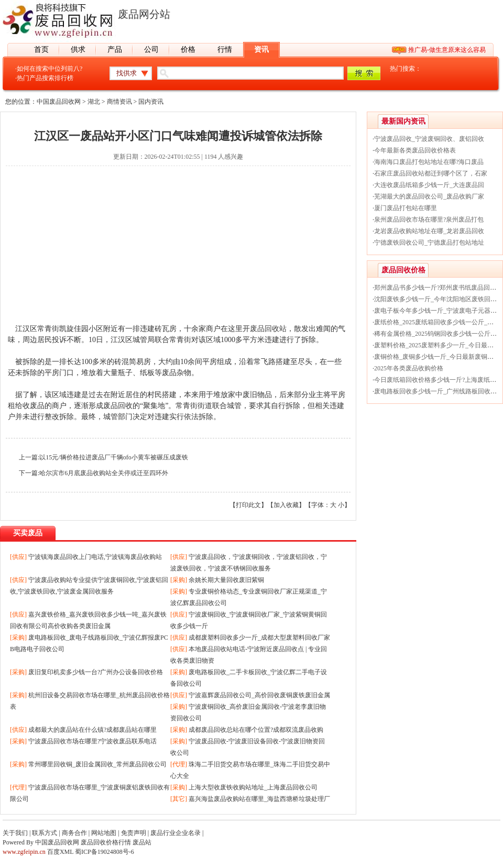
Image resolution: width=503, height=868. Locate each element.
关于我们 (15, 833)
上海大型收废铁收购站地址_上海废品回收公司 (253, 787)
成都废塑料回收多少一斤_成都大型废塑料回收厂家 (259, 638)
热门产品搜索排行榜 (45, 78)
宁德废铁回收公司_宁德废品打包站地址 (429, 243)
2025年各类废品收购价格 (409, 368)
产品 (115, 50)
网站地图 (104, 833)
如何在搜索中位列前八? (50, 69)
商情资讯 (119, 102)
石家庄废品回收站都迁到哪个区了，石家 (431, 173)
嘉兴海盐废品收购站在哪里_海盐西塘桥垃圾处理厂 (259, 799)
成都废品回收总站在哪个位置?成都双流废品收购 (256, 730)
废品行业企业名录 (176, 833)
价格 (188, 50)
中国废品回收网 (59, 102)
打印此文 (248, 505)
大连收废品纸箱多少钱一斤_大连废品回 (429, 185)
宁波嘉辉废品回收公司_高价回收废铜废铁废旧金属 (259, 695)
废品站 (142, 842)
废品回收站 (268, 329)
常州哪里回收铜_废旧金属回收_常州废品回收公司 (97, 764)
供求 (78, 50)
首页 (41, 50)
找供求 (127, 73)
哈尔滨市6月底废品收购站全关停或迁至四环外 (104, 473)
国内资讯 (151, 102)
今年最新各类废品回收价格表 (415, 150)
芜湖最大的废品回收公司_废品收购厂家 (429, 196)
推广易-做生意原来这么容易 (447, 50)
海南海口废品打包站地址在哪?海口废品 (429, 162)
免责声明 (134, 833)
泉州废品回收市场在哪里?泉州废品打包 (429, 219)
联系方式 (45, 833)
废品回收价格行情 (106, 842)
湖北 (94, 102)
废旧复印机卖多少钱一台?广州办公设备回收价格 (96, 672)
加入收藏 (286, 505)
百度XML (60, 852)
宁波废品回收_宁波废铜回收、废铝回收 (429, 139)
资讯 (261, 50)
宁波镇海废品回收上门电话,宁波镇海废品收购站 (95, 557)
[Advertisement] (178, 250)
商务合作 (74, 833)
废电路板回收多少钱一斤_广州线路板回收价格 (439, 391)
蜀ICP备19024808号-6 (105, 852)
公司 (151, 50)
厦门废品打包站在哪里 (406, 208)
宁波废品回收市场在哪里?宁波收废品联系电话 (92, 741)
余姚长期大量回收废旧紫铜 (226, 580)
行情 (225, 50)
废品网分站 (144, 14)
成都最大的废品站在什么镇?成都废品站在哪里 (92, 730)
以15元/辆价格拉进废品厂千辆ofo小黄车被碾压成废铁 (113, 457)
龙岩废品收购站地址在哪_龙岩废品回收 (429, 231)
